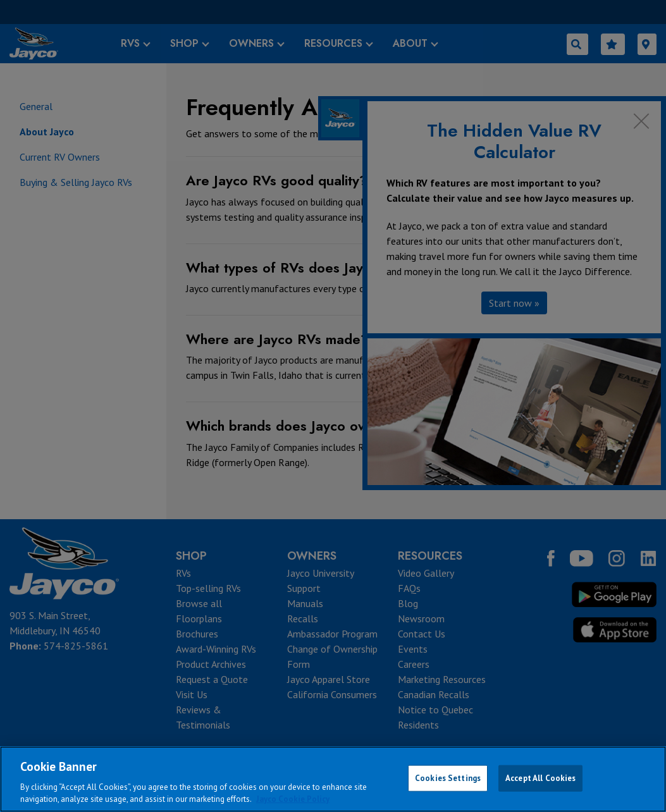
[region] (333, 779)
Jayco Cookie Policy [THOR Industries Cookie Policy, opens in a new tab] (293, 799)
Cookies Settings (448, 778)
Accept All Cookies (540, 778)
